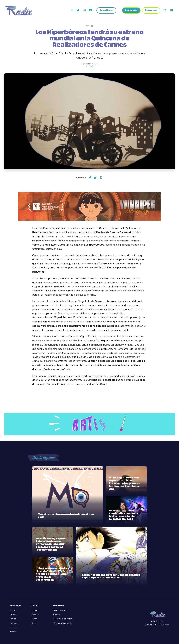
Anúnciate (131, 11)
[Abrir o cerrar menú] (172, 10)
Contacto (57, 615)
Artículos (13, 627)
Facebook (35, 615)
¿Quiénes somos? (60, 610)
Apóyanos (151, 11)
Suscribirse (106, 11)
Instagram (36, 610)
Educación (14, 623)
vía (68, 369)
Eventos (13, 632)
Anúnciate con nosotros (63, 619)
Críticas (13, 615)
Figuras (13, 619)
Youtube (35, 623)
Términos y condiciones (63, 623)
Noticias (13, 610)
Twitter (34, 619)
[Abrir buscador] (165, 10)
